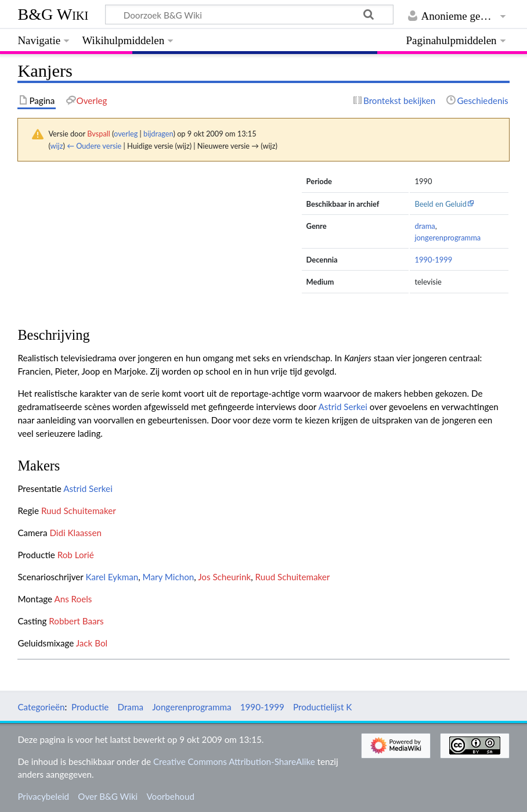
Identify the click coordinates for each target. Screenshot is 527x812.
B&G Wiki (53, 14)
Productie (90, 707)
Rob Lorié (76, 555)
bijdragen (158, 134)
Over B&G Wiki (108, 796)
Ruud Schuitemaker (79, 511)
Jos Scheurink (224, 577)
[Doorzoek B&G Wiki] (249, 15)
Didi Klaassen (75, 533)
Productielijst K (322, 707)
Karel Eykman (112, 577)
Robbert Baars (76, 621)
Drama (131, 707)
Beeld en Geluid (441, 204)
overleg (126, 134)
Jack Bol (92, 643)
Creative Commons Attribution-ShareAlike (234, 761)
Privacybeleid (43, 796)
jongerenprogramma (447, 238)
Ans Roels (73, 599)
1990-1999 (433, 260)
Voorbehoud (170, 796)
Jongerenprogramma (192, 707)
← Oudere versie (94, 146)
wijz (57, 146)
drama (425, 226)
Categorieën (41, 707)
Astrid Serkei (343, 407)
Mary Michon (169, 577)
